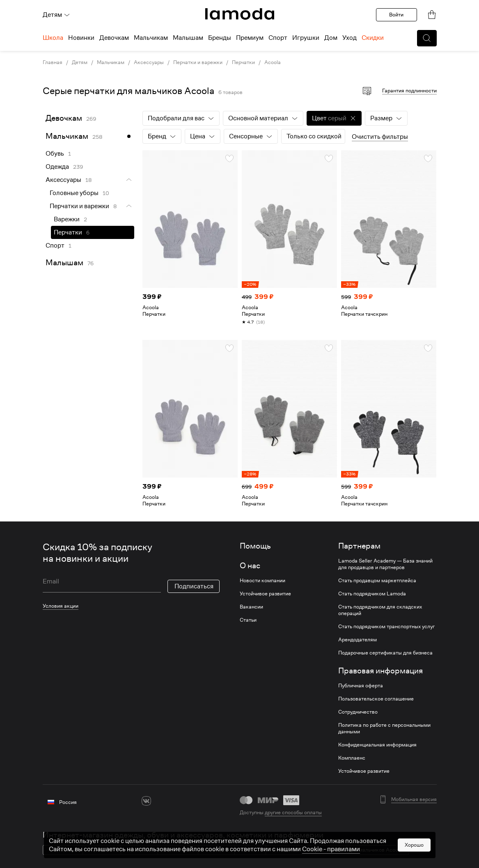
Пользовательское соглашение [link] (376, 699)
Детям (56, 15)
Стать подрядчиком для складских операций (380, 610)
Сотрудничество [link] (358, 712)
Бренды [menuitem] (220, 38)
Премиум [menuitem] (250, 38)
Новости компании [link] (262, 581)
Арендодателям (358, 640)
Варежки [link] (67, 219)
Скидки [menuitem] (373, 38)
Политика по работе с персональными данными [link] (384, 728)
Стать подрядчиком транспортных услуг (386, 627)
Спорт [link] (55, 246)
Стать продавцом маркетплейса (377, 581)
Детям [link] (80, 62)
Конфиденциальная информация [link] (377, 745)
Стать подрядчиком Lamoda (372, 594)
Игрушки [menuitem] (306, 38)
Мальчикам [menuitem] (151, 38)
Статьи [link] (248, 620)
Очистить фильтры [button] (380, 137)
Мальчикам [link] (111, 62)
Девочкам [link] (64, 118)
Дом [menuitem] (331, 38)
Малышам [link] (64, 263)
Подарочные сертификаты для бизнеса (385, 653)
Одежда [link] (57, 167)
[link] (240, 14)
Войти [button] (396, 15)
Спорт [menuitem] (278, 38)
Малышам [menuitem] (188, 38)
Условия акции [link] (61, 606)
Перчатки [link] (243, 62)
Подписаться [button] (194, 586)
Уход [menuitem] (350, 38)
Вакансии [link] (251, 607)
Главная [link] (53, 62)
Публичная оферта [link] (361, 686)
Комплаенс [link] (352, 758)
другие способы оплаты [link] (293, 812)
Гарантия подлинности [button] (409, 91)
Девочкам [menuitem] (114, 38)
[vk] (146, 801)
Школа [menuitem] (53, 38)
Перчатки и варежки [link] (198, 62)
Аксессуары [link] (149, 62)
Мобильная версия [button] (414, 799)
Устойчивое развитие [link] (265, 594)
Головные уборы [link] (74, 193)
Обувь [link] (55, 154)
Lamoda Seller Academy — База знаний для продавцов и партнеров (385, 564)
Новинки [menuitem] (81, 38)
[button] (427, 38)
